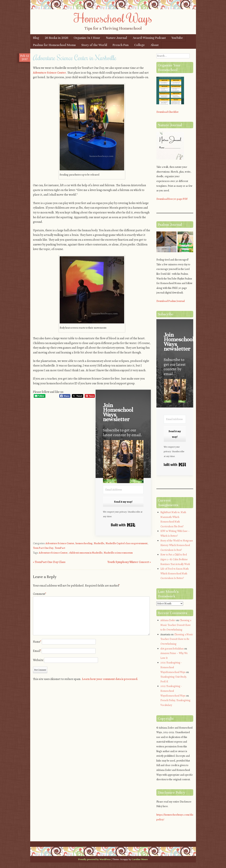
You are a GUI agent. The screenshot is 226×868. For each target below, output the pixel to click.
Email (37, 651)
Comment (40, 594)
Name (37, 642)
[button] (123, 462)
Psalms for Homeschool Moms (54, 45)
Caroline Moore (140, 859)
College (140, 45)
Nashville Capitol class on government (127, 543)
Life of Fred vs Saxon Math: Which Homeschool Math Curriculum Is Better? (175, 573)
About (155, 45)
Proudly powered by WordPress (94, 859)
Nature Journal (116, 38)
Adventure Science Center (49, 73)
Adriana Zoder (168, 620)
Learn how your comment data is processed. (110, 679)
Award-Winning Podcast (149, 38)
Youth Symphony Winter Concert (129, 562)
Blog (36, 38)
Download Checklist (167, 112)
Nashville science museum (118, 553)
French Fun (121, 45)
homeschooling (84, 543)
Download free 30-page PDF (172, 199)
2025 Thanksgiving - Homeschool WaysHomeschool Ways (173, 667)
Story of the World (94, 45)
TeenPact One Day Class (49, 562)
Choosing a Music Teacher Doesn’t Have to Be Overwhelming (176, 625)
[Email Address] (123, 490)
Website (38, 660)
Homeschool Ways (113, 18)
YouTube (177, 38)
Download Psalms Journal (171, 301)
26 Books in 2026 (56, 38)
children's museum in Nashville (86, 553)
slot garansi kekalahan (172, 649)
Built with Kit (123, 525)
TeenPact (60, 548)
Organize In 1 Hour (87, 38)
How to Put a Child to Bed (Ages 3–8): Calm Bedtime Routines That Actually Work (175, 559)
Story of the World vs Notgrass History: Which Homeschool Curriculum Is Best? (177, 545)
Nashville (99, 543)
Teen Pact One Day (43, 548)
